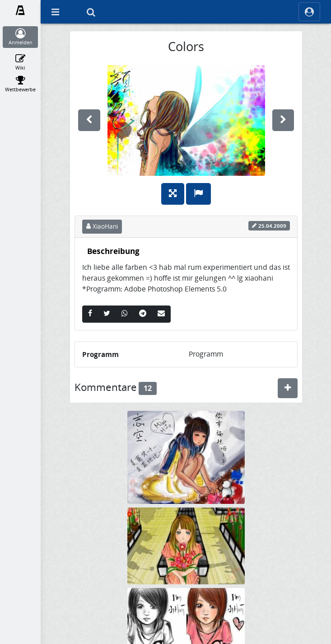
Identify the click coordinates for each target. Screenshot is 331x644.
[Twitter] (107, 314)
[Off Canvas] (55, 12)
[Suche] (91, 12)
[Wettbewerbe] (21, 84)
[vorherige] (89, 120)
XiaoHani (102, 226)
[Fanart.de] (21, 10)
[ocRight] (309, 12)
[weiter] (283, 120)
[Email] (161, 314)
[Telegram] (143, 314)
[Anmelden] (21, 37)
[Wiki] (21, 62)
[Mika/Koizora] (186, 457)
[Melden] (198, 194)
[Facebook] (90, 314)
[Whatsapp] (125, 314)
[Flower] (186, 545)
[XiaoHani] (186, 635)
